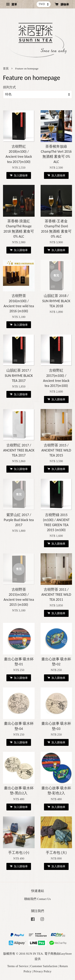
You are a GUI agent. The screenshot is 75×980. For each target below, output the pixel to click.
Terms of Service (18, 966)
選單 (11, 5)
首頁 (6, 69)
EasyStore (66, 954)
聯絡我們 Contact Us (37, 899)
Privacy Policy (43, 971)
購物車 (62, 5)
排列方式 (9, 87)
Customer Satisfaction (44, 966)
